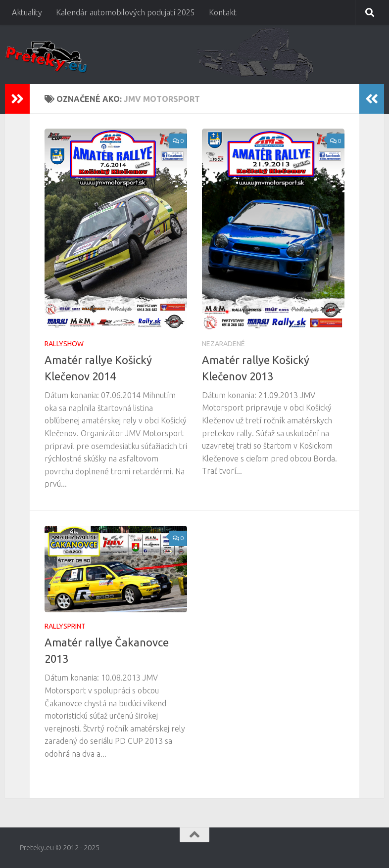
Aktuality (27, 12)
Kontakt (223, 12)
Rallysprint (65, 626)
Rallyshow (64, 344)
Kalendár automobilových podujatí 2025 (125, 12)
